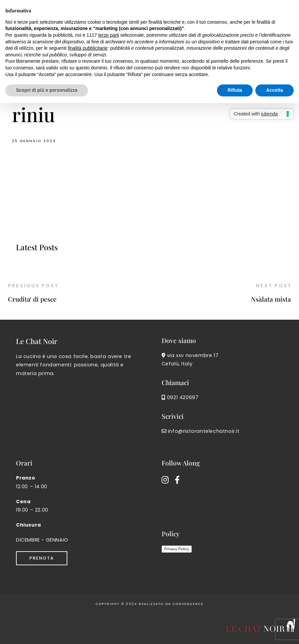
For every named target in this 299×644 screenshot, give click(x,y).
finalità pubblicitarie (88, 48)
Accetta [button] (274, 90)
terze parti (109, 35)
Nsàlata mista (271, 299)
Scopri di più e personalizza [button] (47, 90)
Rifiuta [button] (235, 90)
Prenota (42, 558)
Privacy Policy (177, 549)
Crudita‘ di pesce (32, 299)
